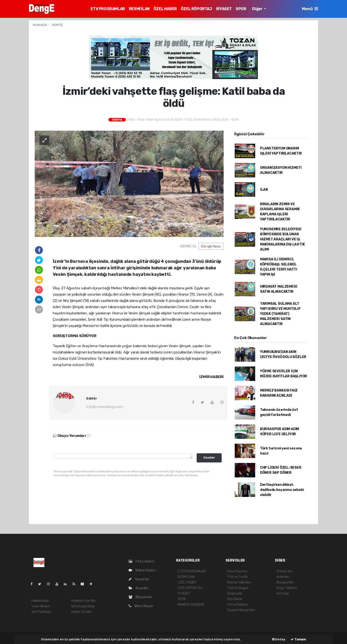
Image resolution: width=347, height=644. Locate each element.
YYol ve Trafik (237, 577)
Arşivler (139, 588)
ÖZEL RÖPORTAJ (196, 9)
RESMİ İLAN (139, 9)
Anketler (283, 577)
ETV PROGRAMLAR (108, 9)
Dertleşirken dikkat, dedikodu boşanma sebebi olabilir (282, 490)
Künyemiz (140, 597)
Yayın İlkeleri (40, 606)
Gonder (209, 458)
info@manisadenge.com (105, 407)
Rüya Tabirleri (287, 588)
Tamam (298, 639)
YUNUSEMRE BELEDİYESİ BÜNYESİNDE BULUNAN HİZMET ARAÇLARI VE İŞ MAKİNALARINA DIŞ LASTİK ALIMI (282, 239)
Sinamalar (235, 593)
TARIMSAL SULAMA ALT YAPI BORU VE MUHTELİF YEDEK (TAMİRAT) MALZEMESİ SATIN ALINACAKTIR (280, 314)
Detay (279, 639)
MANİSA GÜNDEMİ (191, 605)
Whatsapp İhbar (83, 606)
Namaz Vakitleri (239, 582)
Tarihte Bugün (238, 588)
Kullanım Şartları (84, 601)
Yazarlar (139, 579)
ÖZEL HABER (165, 9)
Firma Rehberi (237, 605)
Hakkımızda (40, 601)
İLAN (264, 190)
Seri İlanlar (235, 599)
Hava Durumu (237, 571)
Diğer (258, 9)
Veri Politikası (41, 612)
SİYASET (224, 9)
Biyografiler (285, 582)
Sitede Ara (284, 571)
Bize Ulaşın (141, 606)
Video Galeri (142, 570)
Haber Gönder (82, 612)
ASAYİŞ (57, 25)
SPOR (241, 9)
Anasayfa (40, 25)
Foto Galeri (142, 561)
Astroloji (283, 593)
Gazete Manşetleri (241, 610)
